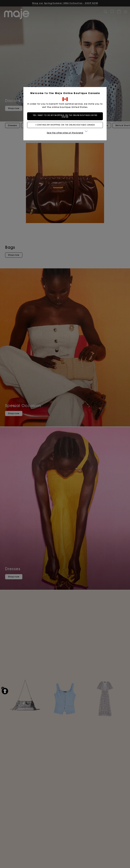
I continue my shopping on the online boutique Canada (65, 125)
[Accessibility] (5, 691)
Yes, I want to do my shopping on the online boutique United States (65, 116)
